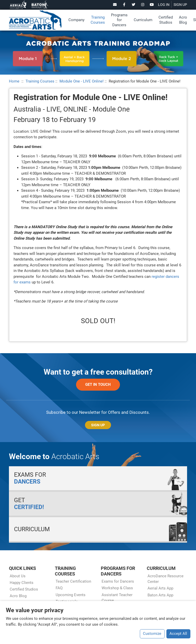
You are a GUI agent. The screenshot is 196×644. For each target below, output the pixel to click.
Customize (152, 634)
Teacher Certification (73, 581)
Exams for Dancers (118, 581)
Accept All (178, 634)
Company (76, 20)
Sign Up (98, 425)
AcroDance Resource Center (166, 579)
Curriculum (143, 20)
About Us (18, 576)
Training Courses (98, 20)
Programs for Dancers (119, 20)
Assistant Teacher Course (117, 598)
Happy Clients (22, 583)
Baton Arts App (160, 595)
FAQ (59, 588)
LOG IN (164, 5)
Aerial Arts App (160, 588)
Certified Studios (166, 20)
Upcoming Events (71, 595)
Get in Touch (98, 385)
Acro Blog (183, 20)
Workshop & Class (117, 588)
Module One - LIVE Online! (82, 81)
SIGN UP (180, 5)
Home (14, 81)
